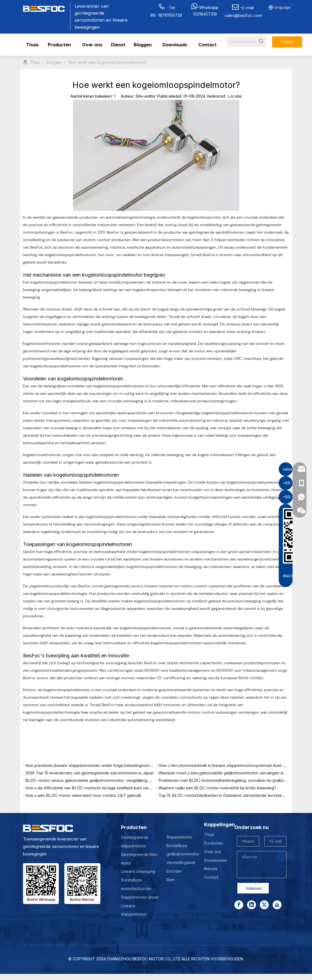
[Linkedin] (252, 905)
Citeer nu (287, 43)
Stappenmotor (179, 837)
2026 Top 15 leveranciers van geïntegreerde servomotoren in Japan (90, 773)
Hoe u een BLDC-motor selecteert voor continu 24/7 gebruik (83, 795)
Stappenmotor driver (140, 897)
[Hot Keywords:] (261, 42)
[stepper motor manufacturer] (41, 884)
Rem (170, 880)
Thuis (209, 834)
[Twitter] (264, 905)
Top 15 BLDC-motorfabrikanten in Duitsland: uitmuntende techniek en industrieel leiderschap (223, 795)
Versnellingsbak (181, 862)
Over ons (213, 852)
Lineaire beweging (138, 871)
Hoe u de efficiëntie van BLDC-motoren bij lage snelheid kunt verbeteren (90, 788)
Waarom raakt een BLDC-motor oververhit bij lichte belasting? (217, 788)
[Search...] (241, 42)
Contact (211, 877)
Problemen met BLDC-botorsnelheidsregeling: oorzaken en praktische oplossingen (223, 780)
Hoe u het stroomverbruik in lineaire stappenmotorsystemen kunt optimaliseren (223, 765)
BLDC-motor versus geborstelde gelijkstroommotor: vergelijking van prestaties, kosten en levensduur (90, 780)
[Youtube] (277, 905)
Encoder (174, 871)
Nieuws (211, 869)
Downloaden (216, 860)
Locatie (235, 96)
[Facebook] (239, 905)
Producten (214, 843)
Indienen (254, 888)
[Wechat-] (82, 884)
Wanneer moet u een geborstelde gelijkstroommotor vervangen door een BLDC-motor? (223, 773)
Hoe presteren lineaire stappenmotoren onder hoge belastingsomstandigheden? (90, 765)
